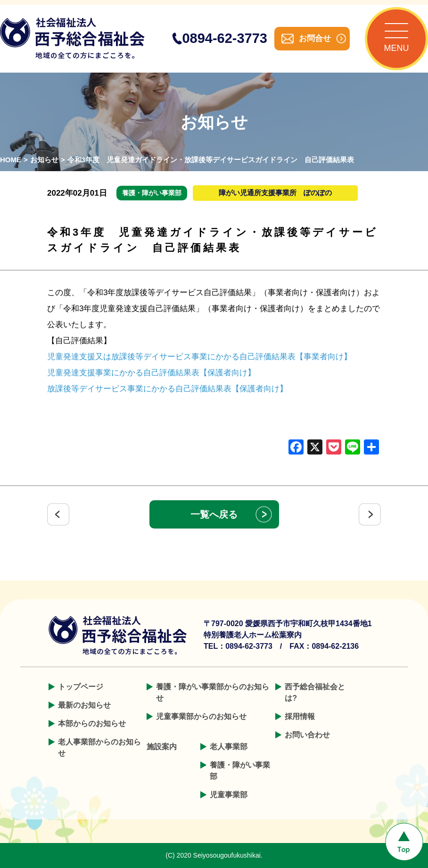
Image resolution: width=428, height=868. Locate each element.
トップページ (81, 687)
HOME (11, 160)
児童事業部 (229, 795)
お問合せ (315, 38)
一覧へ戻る (214, 514)
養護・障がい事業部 (240, 771)
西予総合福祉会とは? (315, 692)
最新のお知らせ (84, 705)
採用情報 (300, 716)
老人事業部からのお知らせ (99, 748)
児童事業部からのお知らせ (201, 716)
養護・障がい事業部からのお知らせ (213, 692)
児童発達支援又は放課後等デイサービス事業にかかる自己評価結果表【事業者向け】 (199, 357)
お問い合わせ (307, 735)
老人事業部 (229, 747)
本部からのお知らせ (92, 723)
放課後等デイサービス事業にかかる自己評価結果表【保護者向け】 (167, 389)
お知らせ (44, 160)
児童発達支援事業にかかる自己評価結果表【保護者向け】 (151, 373)
